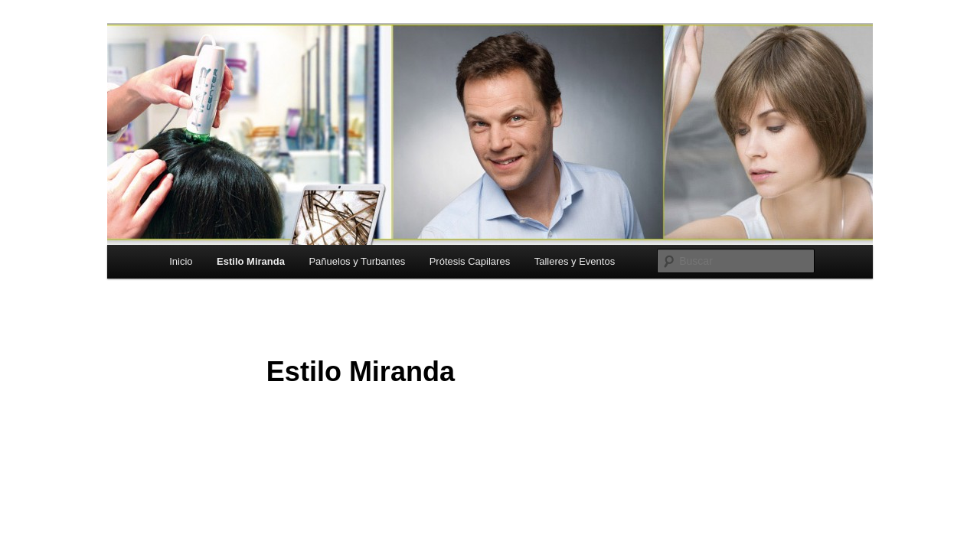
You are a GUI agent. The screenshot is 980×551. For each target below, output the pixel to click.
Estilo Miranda (251, 261)
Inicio (181, 261)
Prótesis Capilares (470, 261)
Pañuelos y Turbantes (357, 261)
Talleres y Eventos (575, 261)
